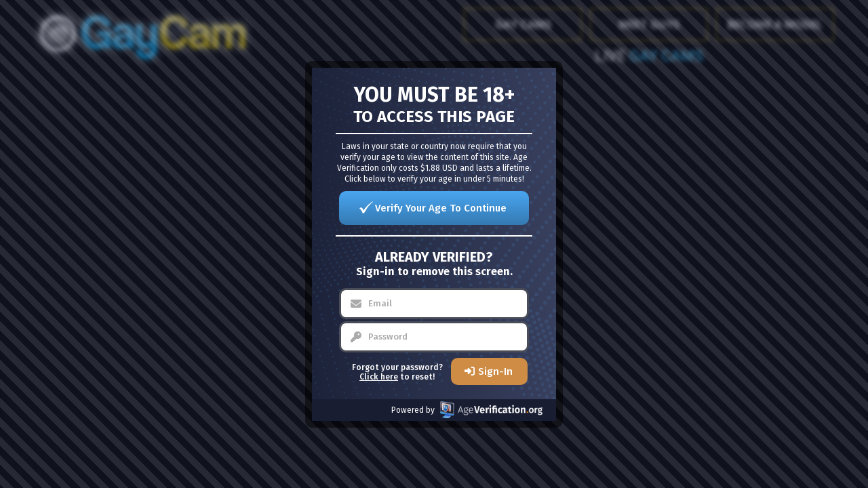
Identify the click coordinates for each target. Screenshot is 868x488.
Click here (379, 377)
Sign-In (495, 371)
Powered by (467, 410)
